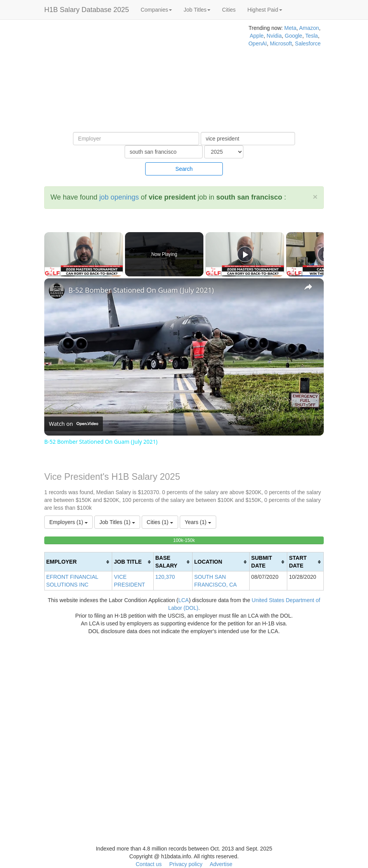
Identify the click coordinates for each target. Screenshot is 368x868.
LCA (183, 600)
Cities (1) (160, 522)
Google (294, 36)
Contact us (148, 864)
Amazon (309, 28)
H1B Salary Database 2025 (87, 10)
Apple (257, 36)
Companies (156, 10)
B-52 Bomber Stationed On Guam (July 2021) (141, 290)
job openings (119, 197)
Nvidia (274, 36)
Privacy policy (186, 864)
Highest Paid (265, 10)
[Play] (245, 254)
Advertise (221, 864)
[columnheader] (78, 562)
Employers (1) (69, 522)
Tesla (312, 36)
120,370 (165, 577)
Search (184, 169)
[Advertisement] (123, 78)
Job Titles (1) (117, 522)
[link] (57, 291)
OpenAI (258, 43)
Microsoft (281, 43)
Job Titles (197, 10)
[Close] (315, 197)
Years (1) (198, 522)
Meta (290, 28)
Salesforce (308, 43)
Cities (229, 10)
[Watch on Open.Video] (74, 424)
